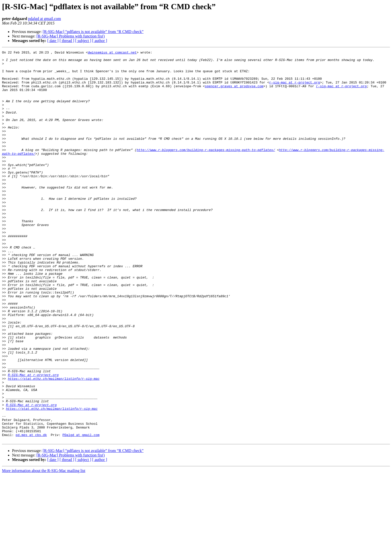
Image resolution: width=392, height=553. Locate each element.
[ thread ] (67, 41)
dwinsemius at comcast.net (112, 53)
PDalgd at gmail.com (81, 512)
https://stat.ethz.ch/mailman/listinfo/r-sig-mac (54, 444)
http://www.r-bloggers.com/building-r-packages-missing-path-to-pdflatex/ (206, 170)
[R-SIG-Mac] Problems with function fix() (71, 36)
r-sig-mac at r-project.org (295, 89)
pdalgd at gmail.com (45, 19)
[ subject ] (83, 41)
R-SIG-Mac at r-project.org (33, 440)
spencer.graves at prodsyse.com (234, 93)
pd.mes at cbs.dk (31, 512)
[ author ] (100, 41)
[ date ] (53, 41)
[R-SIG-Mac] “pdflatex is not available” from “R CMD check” (93, 32)
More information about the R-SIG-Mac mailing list (44, 549)
